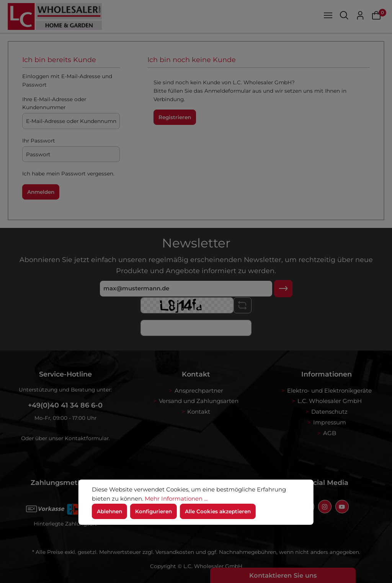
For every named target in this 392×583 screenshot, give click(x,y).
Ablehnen (109, 511)
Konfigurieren (154, 511)
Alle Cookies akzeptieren (218, 511)
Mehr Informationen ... (176, 499)
